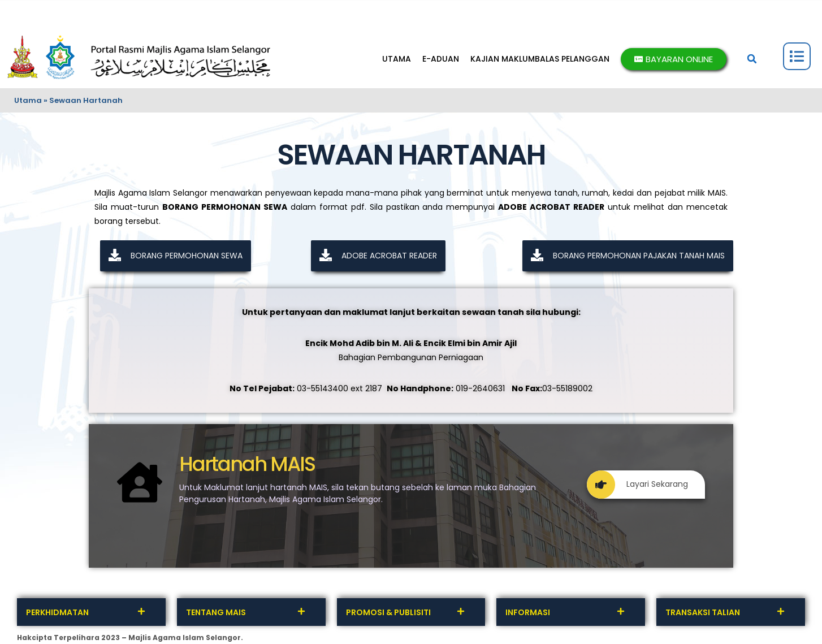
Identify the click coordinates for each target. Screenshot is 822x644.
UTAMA (397, 59)
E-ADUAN (441, 59)
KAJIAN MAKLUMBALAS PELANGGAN (540, 59)
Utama (28, 100)
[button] (752, 59)
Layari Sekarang (637, 484)
